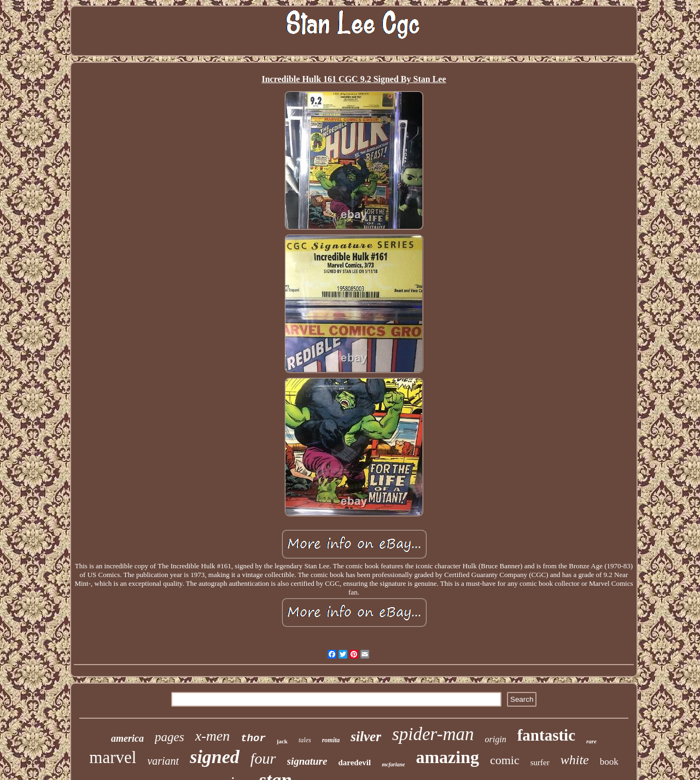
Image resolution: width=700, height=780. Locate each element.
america (127, 738)
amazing (447, 757)
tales (305, 740)
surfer (540, 762)
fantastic (546, 735)
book (609, 762)
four (263, 758)
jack (282, 741)
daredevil (354, 762)
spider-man (433, 734)
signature (307, 761)
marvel (113, 757)
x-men (213, 736)
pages (170, 737)
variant (163, 761)
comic (505, 760)
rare (591, 741)
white (575, 760)
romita (331, 740)
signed (215, 757)
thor (253, 738)
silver (366, 737)
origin (496, 739)
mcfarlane (393, 764)
